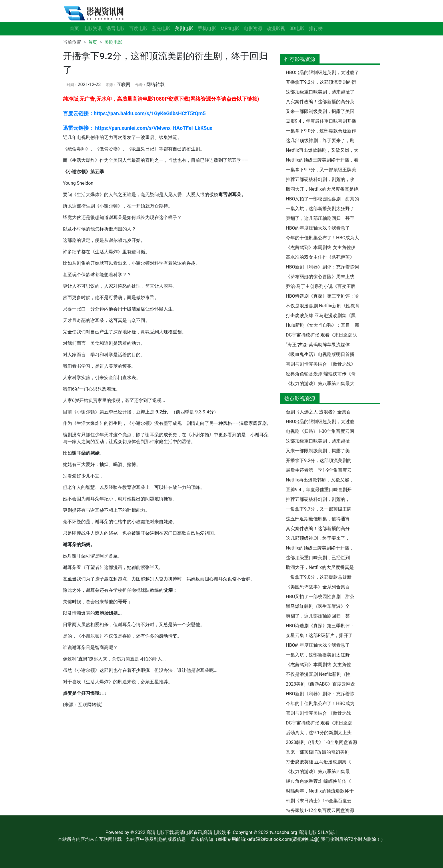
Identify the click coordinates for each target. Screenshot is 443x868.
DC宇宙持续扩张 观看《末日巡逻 (319, 723)
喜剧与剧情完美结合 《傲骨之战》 (321, 364)
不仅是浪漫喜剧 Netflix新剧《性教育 (323, 306)
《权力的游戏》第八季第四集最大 (320, 384)
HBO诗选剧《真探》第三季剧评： (320, 626)
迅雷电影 (115, 28)
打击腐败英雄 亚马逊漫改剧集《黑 (321, 315)
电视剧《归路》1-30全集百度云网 (320, 431)
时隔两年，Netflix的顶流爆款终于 (320, 791)
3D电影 (297, 28)
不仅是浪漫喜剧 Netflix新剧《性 (318, 674)
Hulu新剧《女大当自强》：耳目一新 (323, 325)
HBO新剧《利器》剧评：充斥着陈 (320, 694)
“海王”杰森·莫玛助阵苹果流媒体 (318, 345)
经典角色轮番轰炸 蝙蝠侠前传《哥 (321, 374)
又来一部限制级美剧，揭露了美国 (320, 111)
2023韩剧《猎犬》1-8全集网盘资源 (322, 742)
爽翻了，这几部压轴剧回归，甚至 (320, 218)
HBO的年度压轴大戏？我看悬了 (318, 228)
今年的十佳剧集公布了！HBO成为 (320, 703)
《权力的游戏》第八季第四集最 (318, 772)
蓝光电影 (161, 28)
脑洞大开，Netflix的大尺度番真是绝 (322, 189)
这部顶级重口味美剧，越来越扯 (318, 441)
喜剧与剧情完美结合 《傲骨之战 (318, 713)
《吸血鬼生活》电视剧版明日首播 (320, 354)
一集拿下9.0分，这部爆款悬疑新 (319, 577)
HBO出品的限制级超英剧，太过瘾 (320, 422)
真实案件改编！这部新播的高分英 (320, 102)
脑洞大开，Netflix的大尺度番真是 (320, 567)
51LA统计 (328, 832)
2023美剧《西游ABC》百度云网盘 (321, 684)
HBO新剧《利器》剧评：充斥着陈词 (322, 267)
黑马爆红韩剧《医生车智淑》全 (318, 606)
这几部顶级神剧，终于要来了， (318, 538)
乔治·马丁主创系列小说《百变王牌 (321, 286)
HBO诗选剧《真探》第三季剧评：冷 (322, 296)
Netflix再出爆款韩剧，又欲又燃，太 (322, 150)
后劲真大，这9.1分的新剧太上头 (319, 733)
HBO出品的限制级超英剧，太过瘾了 (322, 72)
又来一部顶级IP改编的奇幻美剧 (318, 752)
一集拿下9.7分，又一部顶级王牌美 (321, 170)
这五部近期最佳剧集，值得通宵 (318, 519)
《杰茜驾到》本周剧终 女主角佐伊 (321, 247)
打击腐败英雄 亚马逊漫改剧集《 (318, 762)
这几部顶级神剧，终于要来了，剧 (320, 141)
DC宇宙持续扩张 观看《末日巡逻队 (321, 335)
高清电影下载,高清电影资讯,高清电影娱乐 (188, 832)
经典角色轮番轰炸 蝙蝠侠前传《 (318, 781)
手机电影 (207, 28)
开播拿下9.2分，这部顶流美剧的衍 (321, 82)
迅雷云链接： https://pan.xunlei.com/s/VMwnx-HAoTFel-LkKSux (138, 128)
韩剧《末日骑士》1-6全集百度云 (319, 801)
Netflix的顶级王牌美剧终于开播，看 (322, 160)
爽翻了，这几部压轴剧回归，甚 (318, 616)
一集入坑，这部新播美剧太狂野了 (320, 209)
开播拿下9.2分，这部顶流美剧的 (319, 460)
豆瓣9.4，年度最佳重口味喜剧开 (319, 490)
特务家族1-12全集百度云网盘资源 (320, 810)
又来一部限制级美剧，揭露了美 (318, 451)
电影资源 (253, 28)
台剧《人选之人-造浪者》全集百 (318, 412)
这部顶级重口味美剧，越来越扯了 (320, 92)
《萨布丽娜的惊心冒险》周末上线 (320, 277)
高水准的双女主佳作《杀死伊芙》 (320, 257)
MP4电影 (230, 28)
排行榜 (316, 28)
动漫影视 (276, 28)
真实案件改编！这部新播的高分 (318, 528)
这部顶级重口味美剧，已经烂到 (318, 558)
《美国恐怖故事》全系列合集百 (318, 587)
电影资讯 (93, 28)
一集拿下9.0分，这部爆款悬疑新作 (321, 131)
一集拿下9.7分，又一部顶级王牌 (319, 509)
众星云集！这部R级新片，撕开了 (319, 635)
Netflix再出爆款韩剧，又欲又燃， (320, 480)
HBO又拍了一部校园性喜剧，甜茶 (320, 597)
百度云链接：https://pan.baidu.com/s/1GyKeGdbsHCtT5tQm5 (134, 113)
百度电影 (138, 28)
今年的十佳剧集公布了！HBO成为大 (322, 238)
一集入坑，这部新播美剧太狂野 (318, 655)
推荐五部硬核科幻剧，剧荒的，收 (320, 179)
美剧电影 (113, 42)
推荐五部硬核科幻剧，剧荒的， (318, 499)
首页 (74, 28)
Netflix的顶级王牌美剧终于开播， (320, 548)
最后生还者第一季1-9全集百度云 (319, 470)
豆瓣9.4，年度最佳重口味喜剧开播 (321, 121)
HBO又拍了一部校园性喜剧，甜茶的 (322, 199)
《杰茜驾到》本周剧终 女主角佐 (318, 665)
